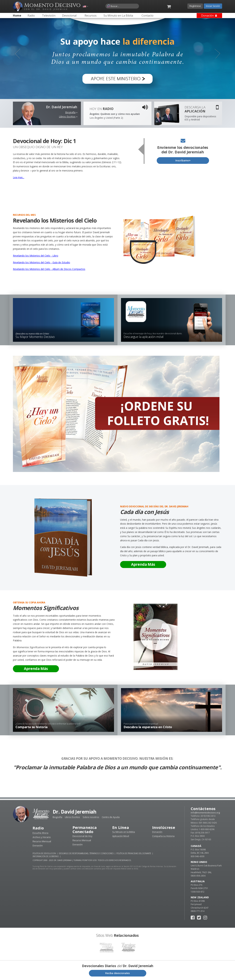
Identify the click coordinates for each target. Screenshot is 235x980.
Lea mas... (19, 177)
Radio (38, 828)
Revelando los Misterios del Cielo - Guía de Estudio (41, 262)
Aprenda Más (143, 564)
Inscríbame (183, 160)
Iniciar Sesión (213, 6)
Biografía (70, 112)
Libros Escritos (67, 117)
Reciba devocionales (117, 973)
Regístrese (195, 6)
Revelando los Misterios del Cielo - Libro (36, 256)
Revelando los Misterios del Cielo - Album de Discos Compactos (49, 269)
